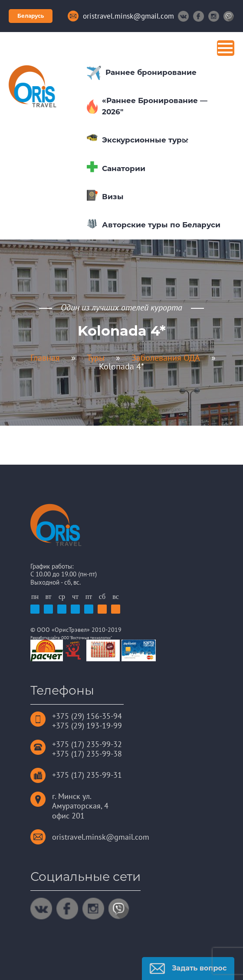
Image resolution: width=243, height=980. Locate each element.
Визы (113, 197)
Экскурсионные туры (145, 140)
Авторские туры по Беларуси (161, 225)
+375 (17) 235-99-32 (87, 744)
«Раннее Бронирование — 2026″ (155, 106)
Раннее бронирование (151, 72)
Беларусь (31, 16)
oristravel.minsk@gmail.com (101, 837)
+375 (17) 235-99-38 (87, 754)
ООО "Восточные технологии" (87, 638)
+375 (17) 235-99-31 (87, 775)
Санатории (124, 168)
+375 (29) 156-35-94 (87, 716)
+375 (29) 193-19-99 (87, 726)
